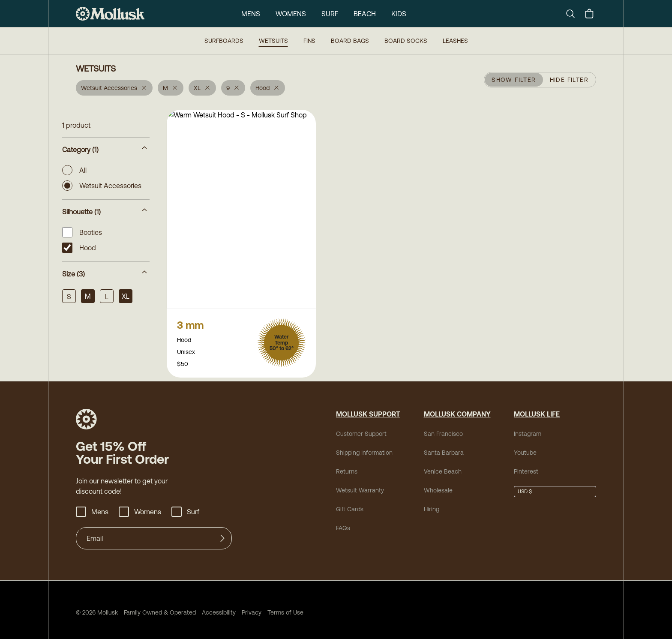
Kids (399, 14)
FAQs (343, 523)
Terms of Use (285, 607)
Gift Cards (350, 504)
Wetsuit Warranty (360, 485)
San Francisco (443, 429)
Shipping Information (364, 447)
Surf (330, 14)
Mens (251, 14)
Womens (291, 14)
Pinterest (526, 466)
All (74, 170)
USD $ (525, 486)
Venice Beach (443, 466)
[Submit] (222, 533)
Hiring (432, 504)
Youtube (525, 447)
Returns (347, 466)
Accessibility (216, 607)
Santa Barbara (444, 447)
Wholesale (438, 485)
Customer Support (361, 429)
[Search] (574, 14)
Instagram (528, 429)
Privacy (252, 607)
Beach (365, 14)
